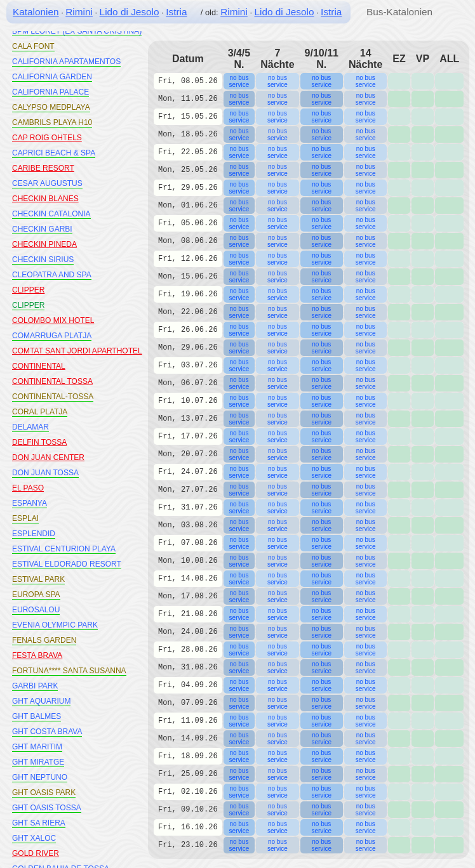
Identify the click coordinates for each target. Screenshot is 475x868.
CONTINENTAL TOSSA (52, 381)
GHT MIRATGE (38, 762)
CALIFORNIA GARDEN (52, 77)
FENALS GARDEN (44, 640)
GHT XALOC (34, 838)
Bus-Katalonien (399, 12)
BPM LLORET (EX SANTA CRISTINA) (77, 31)
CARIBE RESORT (43, 168)
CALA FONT (33, 46)
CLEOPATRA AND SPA (52, 275)
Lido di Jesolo (130, 12)
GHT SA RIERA (39, 823)
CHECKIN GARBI (42, 229)
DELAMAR (30, 427)
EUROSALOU (36, 610)
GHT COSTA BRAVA (47, 732)
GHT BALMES (37, 716)
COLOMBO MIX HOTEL (53, 320)
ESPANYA (30, 503)
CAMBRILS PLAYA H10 (52, 122)
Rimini (79, 12)
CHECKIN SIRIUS (43, 260)
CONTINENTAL (39, 366)
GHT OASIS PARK (44, 792)
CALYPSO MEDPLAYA (51, 107)
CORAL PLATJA (40, 412)
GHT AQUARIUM (41, 701)
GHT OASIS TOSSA (47, 808)
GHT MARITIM (37, 747)
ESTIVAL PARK (38, 579)
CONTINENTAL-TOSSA (53, 397)
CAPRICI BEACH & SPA (54, 153)
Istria (176, 12)
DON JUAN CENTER (48, 457)
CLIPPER (28, 290)
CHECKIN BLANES (45, 199)
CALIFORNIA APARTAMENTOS (66, 62)
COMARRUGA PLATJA (52, 336)
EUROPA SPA (36, 595)
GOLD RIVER (36, 853)
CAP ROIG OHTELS (47, 138)
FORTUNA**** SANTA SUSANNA (69, 671)
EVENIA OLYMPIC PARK (55, 625)
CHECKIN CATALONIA (51, 214)
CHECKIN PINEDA (44, 244)
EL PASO (28, 488)
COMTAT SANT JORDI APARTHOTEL (77, 351)
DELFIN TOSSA (39, 442)
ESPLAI (25, 518)
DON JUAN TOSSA (45, 473)
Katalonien (36, 12)
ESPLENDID (34, 534)
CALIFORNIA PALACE (50, 92)
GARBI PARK (35, 686)
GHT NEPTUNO (40, 777)
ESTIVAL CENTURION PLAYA (64, 549)
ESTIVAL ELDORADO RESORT (67, 564)
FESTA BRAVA (37, 655)
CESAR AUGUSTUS (47, 183)
